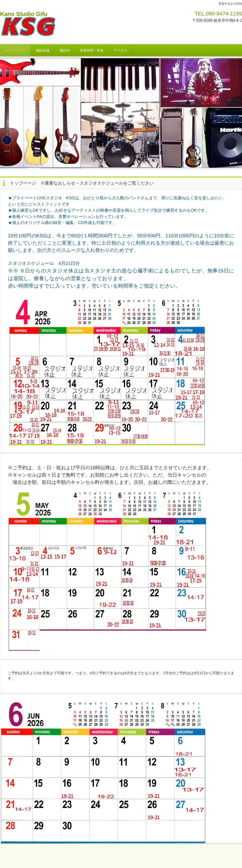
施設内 (65, 50)
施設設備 (43, 50)
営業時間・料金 (92, 50)
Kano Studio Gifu (24, 14)
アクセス (121, 50)
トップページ (15, 50)
